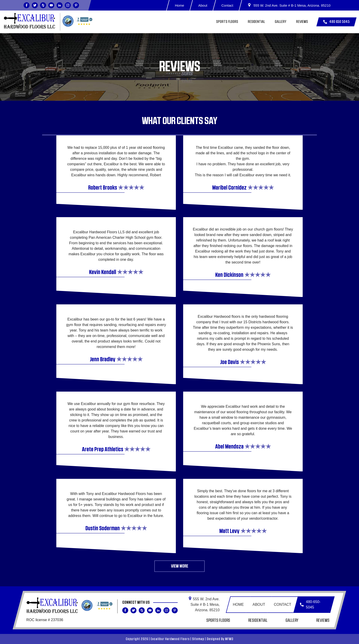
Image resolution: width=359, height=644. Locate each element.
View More (180, 566)
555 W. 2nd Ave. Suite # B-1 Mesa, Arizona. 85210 (289, 5)
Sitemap (198, 639)
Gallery (281, 22)
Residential (256, 22)
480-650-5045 (310, 605)
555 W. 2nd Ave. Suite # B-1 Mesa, (204, 604)
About (203, 5)
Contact (228, 5)
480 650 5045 (336, 22)
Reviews (302, 22)
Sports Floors (227, 22)
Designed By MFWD (220, 639)
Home (179, 5)
